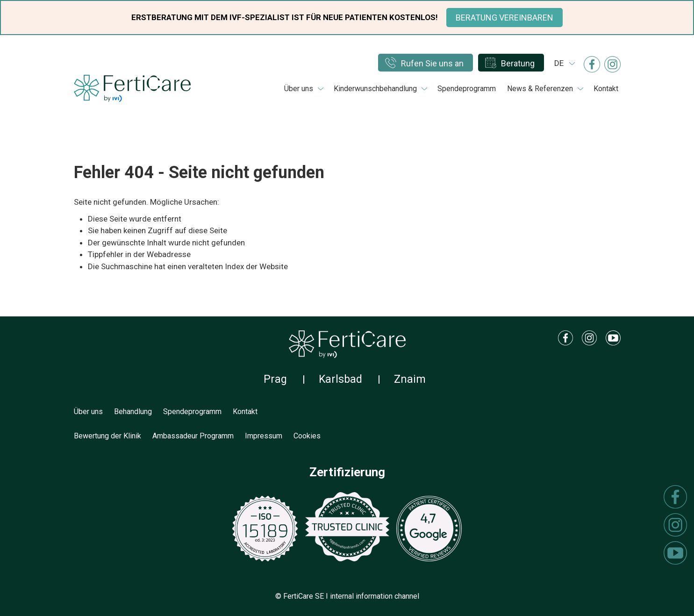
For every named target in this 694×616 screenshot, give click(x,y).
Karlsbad (340, 379)
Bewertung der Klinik (107, 436)
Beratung (518, 63)
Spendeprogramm (467, 89)
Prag (275, 379)
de (559, 63)
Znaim (410, 379)
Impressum (264, 436)
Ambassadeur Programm (193, 436)
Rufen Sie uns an (432, 63)
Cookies (307, 436)
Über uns (299, 89)
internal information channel (375, 596)
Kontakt (606, 89)
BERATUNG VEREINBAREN (504, 18)
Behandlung (133, 412)
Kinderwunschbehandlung (375, 89)
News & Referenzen (540, 89)
